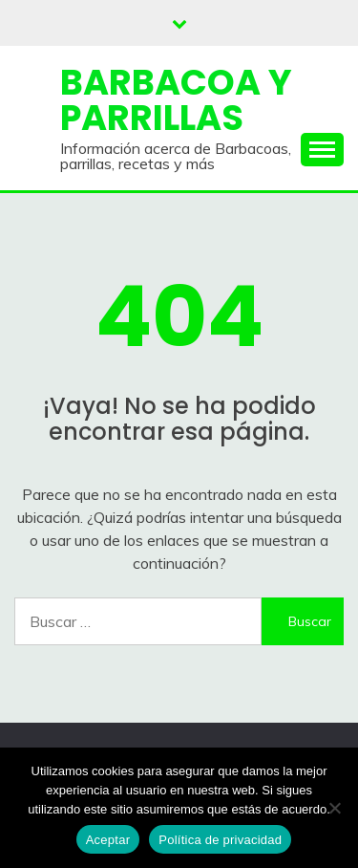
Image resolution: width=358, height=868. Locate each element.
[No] (334, 808)
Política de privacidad (220, 840)
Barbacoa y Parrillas (176, 100)
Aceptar (108, 840)
